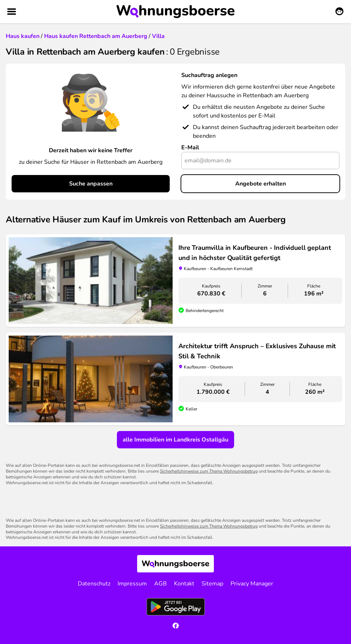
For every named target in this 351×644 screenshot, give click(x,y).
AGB (160, 584)
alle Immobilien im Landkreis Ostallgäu (175, 440)
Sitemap (212, 584)
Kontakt (184, 584)
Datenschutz (94, 584)
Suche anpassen (91, 184)
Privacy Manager (252, 584)
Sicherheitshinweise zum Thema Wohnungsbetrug (209, 471)
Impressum (132, 584)
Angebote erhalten (261, 184)
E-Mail (190, 148)
